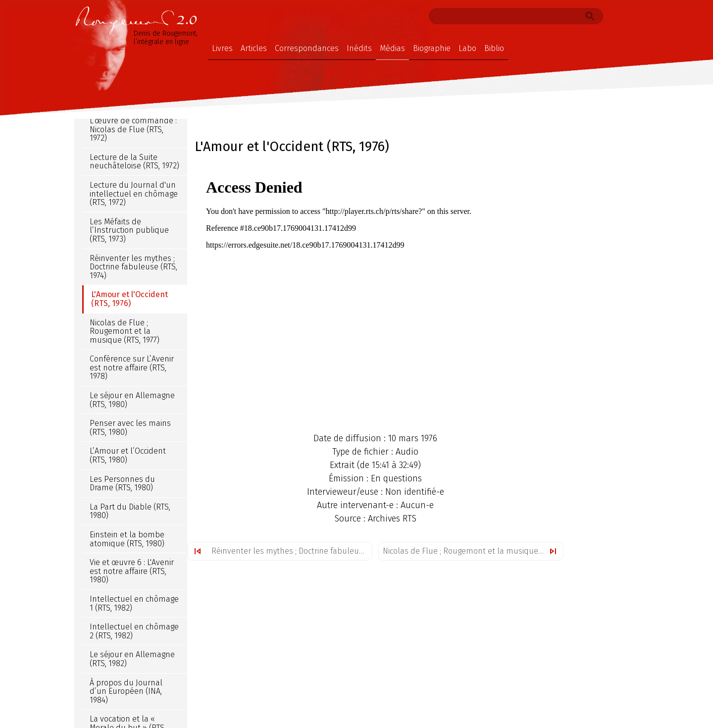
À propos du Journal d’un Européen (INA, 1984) (126, 691)
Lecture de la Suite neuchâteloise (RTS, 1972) (134, 162)
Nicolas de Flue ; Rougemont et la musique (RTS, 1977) (473, 551)
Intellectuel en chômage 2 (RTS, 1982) (134, 631)
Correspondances (307, 48)
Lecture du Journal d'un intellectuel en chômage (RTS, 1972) (134, 194)
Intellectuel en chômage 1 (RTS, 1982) (134, 603)
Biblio (494, 48)
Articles (254, 48)
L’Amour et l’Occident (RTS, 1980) (128, 455)
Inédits (359, 48)
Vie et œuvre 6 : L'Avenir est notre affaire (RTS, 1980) (132, 571)
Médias (392, 48)
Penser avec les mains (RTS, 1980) (130, 428)
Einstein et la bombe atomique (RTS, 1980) (127, 539)
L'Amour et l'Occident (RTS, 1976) (129, 299)
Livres (222, 48)
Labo (467, 48)
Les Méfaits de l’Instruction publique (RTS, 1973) (129, 230)
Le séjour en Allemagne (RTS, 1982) (132, 659)
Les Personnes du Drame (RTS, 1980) (122, 484)
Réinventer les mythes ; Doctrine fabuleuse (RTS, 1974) (292, 551)
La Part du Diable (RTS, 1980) (130, 511)
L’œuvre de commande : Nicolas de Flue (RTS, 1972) (133, 129)
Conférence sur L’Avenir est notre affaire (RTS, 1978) (132, 367)
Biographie (432, 48)
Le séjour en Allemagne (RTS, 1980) (132, 400)
